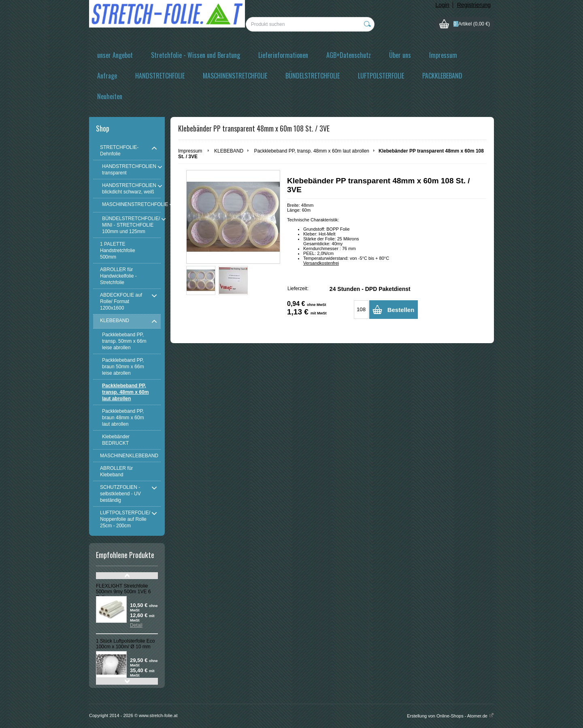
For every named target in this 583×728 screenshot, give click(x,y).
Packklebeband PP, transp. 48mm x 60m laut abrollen (312, 151)
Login (443, 5)
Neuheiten (110, 96)
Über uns (400, 55)
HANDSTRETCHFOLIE (160, 76)
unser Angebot (115, 55)
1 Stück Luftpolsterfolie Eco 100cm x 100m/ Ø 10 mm (125, 644)
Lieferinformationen (283, 55)
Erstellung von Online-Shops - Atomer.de (450, 716)
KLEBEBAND (229, 151)
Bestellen (401, 310)
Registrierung (474, 5)
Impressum (443, 55)
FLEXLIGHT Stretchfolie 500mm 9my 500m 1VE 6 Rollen (123, 592)
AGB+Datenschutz (349, 55)
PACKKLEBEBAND (442, 76)
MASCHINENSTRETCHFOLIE (235, 76)
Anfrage (107, 76)
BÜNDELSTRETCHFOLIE (313, 76)
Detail (136, 625)
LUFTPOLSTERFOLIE (381, 76)
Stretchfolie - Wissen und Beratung (196, 55)
